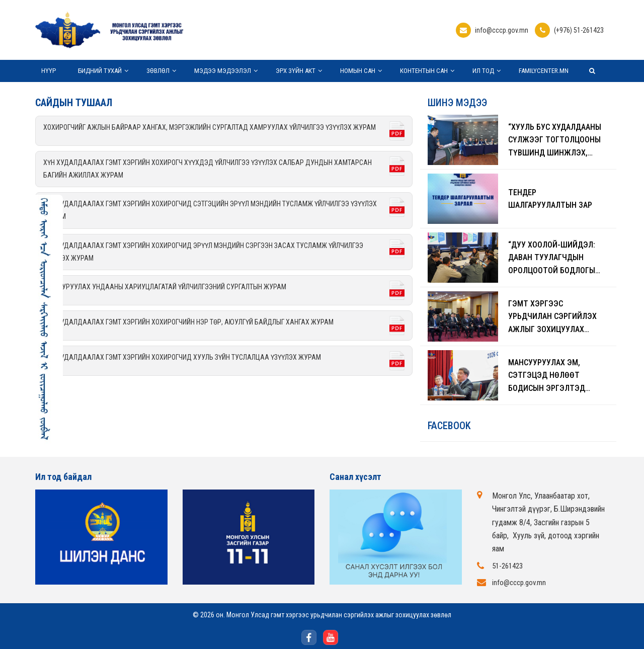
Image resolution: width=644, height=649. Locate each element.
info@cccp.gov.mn (502, 30)
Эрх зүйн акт (296, 71)
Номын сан (358, 71)
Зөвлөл (158, 71)
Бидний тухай (100, 71)
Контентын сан (424, 71)
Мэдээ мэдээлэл (223, 71)
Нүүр (49, 71)
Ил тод (483, 71)
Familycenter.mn (544, 71)
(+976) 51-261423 (579, 30)
